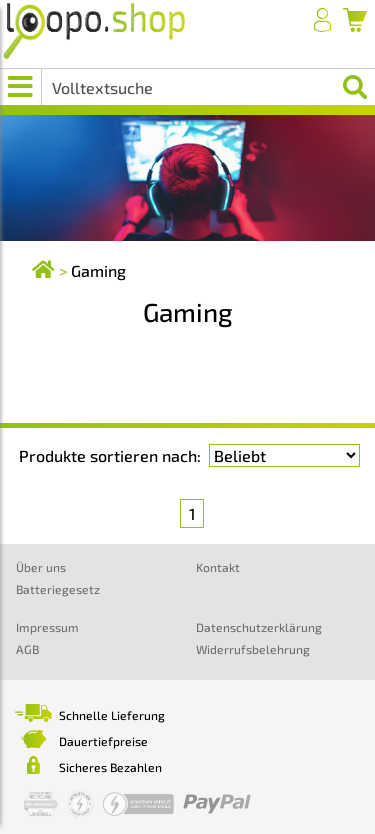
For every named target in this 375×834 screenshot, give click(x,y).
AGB (27, 649)
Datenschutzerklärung (259, 627)
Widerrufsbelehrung (253, 649)
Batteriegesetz (58, 589)
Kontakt (218, 567)
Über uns (41, 567)
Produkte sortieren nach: (110, 455)
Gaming (98, 270)
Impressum (47, 627)
